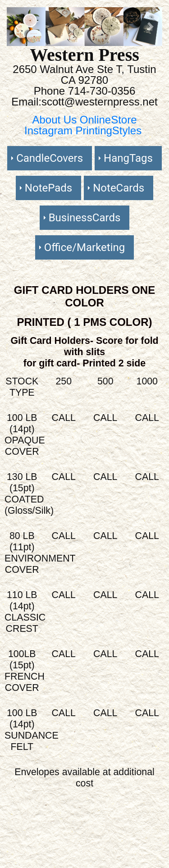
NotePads (48, 188)
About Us (56, 120)
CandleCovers (50, 158)
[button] (18, 27)
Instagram (50, 130)
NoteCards (119, 188)
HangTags (128, 158)
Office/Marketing (84, 247)
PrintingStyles (108, 130)
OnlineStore (108, 120)
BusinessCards (85, 218)
